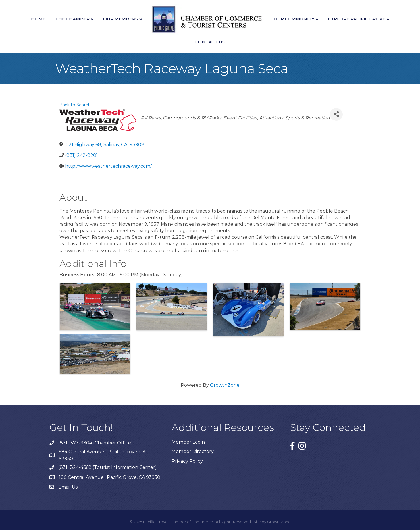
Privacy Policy (187, 461)
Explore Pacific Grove (357, 19)
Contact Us (210, 42)
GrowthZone (225, 385)
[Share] (336, 114)
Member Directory (193, 451)
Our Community (294, 19)
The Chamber (72, 19)
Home (38, 19)
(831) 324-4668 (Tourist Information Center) (108, 467)
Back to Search (75, 105)
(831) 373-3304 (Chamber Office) (95, 443)
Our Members (120, 19)
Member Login (188, 442)
